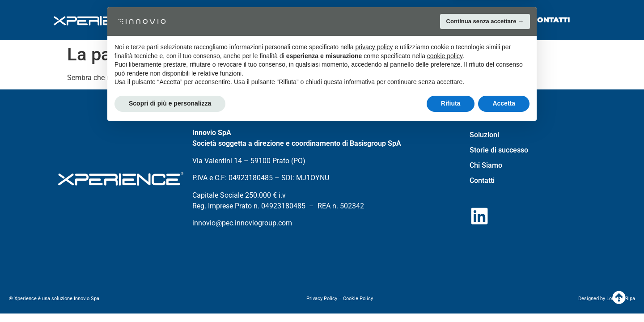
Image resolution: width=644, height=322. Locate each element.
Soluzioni (289, 20)
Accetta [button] (504, 297)
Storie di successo (385, 20)
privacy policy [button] (374, 241)
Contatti (551, 20)
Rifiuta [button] (451, 297)
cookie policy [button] (445, 250)
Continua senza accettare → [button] (485, 215)
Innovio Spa (87, 299)
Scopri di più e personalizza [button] (170, 297)
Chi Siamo (479, 20)
